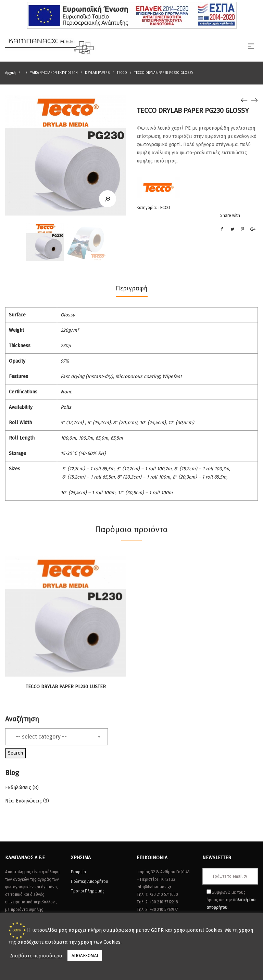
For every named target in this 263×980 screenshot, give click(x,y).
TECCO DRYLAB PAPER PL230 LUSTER (66, 687)
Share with (230, 215)
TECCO (122, 73)
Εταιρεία (78, 872)
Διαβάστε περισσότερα (36, 956)
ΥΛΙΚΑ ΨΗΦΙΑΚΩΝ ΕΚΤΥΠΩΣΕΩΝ (54, 73)
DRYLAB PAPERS (97, 73)
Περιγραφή (132, 288)
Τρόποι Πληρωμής (88, 891)
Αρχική (10, 73)
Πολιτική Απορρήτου (90, 881)
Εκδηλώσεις (18, 788)
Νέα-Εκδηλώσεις (23, 801)
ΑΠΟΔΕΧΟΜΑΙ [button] (85, 956)
